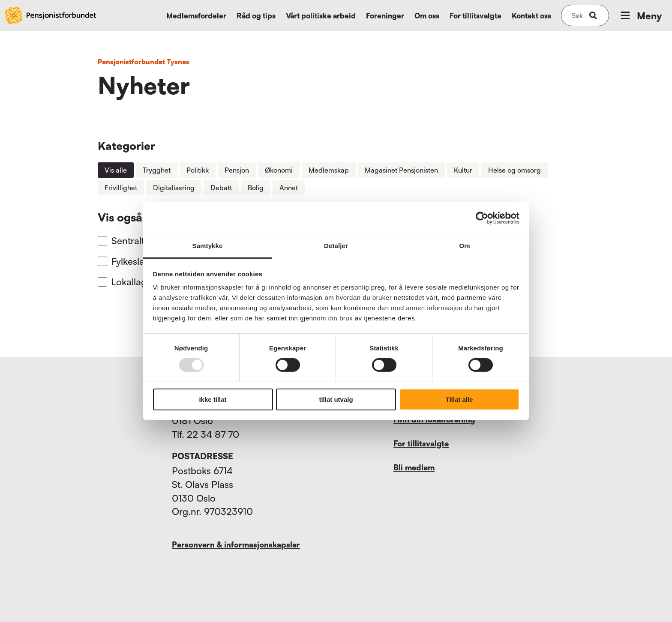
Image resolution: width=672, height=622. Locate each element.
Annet (289, 188)
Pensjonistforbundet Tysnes (144, 62)
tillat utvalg (336, 399)
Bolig (256, 188)
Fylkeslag (131, 261)
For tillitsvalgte (475, 16)
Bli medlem (414, 467)
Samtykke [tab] (208, 246)
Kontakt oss (531, 16)
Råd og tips (256, 16)
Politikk (198, 170)
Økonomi (279, 170)
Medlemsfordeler (196, 16)
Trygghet (157, 170)
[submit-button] (593, 15)
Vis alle (116, 170)
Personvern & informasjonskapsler (236, 544)
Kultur (463, 170)
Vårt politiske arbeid (321, 16)
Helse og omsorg (514, 170)
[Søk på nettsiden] (577, 15)
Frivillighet (121, 188)
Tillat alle (459, 399)
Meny (640, 15)
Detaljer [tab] (336, 246)
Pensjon (237, 170)
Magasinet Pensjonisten (401, 170)
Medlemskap (329, 170)
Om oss (427, 16)
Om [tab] (464, 246)
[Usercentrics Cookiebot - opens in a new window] (482, 218)
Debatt (221, 188)
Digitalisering (174, 188)
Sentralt (128, 241)
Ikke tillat (213, 399)
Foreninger (385, 16)
